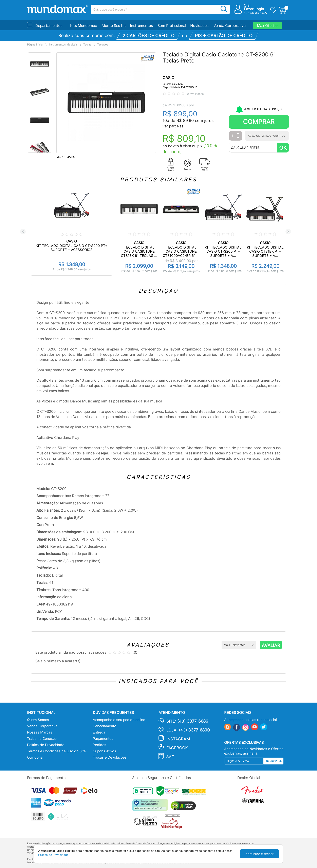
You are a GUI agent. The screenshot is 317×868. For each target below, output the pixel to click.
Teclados (103, 45)
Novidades (199, 26)
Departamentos (49, 26)
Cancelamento (105, 726)
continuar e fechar (260, 854)
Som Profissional (172, 26)
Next (288, 232)
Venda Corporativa (230, 26)
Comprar (259, 122)
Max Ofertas (268, 26)
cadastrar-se (256, 13)
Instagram (178, 739)
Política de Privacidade (46, 745)
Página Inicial (35, 45)
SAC (170, 757)
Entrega (99, 732)
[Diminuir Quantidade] (238, 138)
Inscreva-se (274, 761)
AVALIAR (271, 645)
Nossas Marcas (40, 732)
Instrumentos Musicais (63, 45)
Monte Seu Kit (114, 26)
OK (283, 148)
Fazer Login (254, 9)
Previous (23, 232)
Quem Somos (38, 720)
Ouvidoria (35, 757)
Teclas (87, 45)
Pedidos (99, 745)
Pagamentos (103, 739)
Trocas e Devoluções (110, 757)
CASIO (168, 78)
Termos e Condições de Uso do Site (56, 751)
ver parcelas (173, 126)
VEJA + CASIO (66, 157)
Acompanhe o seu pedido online (119, 720)
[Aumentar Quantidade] (238, 134)
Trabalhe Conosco (42, 739)
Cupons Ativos (104, 751)
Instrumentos (141, 26)
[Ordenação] (239, 645)
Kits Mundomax (84, 26)
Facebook (177, 748)
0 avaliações (195, 94)
